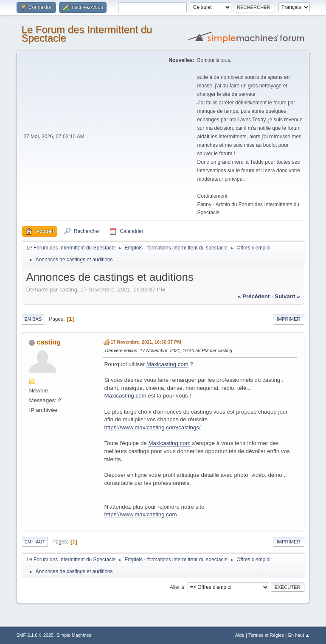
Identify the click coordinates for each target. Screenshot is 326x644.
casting (49, 342)
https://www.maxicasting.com (140, 514)
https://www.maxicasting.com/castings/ (152, 427)
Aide (240, 635)
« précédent (254, 296)
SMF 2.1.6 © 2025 (35, 635)
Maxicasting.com (167, 364)
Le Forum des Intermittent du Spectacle (87, 34)
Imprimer (289, 319)
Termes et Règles (266, 635)
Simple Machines (74, 635)
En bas (33, 319)
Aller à (177, 587)
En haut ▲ (299, 635)
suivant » (287, 296)
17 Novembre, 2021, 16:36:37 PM (146, 342)
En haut (35, 542)
